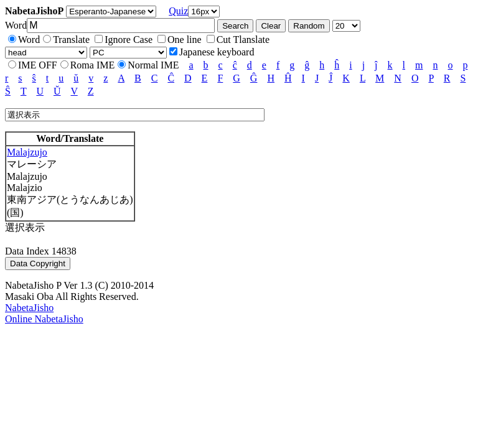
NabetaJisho (29, 308)
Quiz (178, 11)
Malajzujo (27, 152)
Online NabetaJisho (44, 319)
